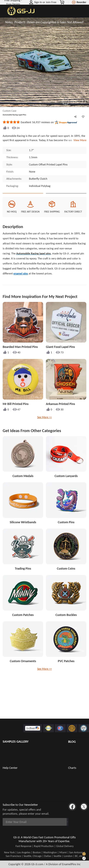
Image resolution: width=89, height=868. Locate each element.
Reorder (81, 2)
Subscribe (57, 822)
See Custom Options (66, 197)
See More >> (44, 425)
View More (79, 140)
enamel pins (21, 281)
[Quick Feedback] (84, 858)
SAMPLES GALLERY (16, 741)
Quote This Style (23, 197)
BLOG (72, 742)
